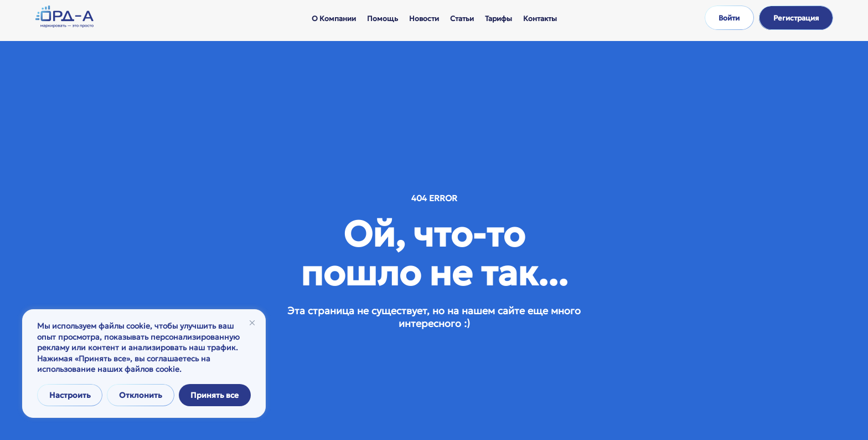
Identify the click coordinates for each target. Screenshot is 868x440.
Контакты (540, 19)
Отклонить (141, 395)
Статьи (462, 19)
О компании (334, 19)
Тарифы (498, 19)
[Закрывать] (252, 323)
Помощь (383, 19)
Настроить (70, 395)
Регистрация (796, 18)
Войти (729, 18)
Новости (424, 19)
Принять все (215, 395)
